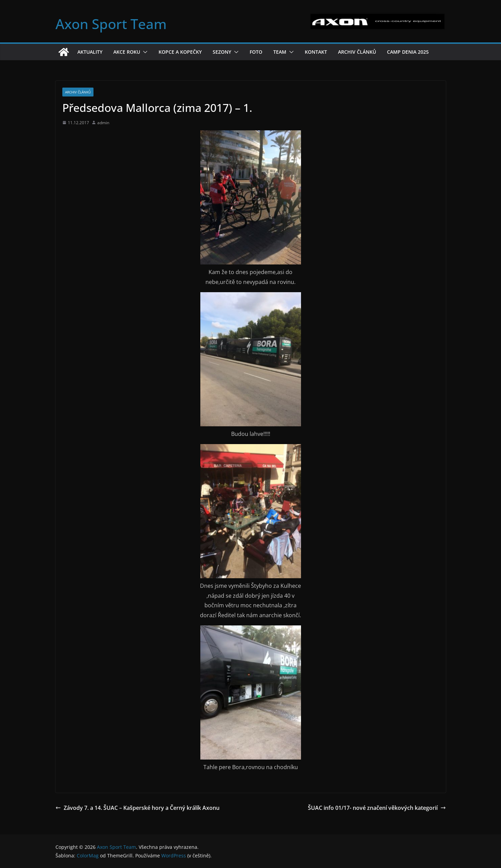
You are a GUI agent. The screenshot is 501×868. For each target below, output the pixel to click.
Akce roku (127, 52)
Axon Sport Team (111, 24)
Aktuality (90, 52)
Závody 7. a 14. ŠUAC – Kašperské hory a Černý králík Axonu (137, 808)
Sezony (222, 52)
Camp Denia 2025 (408, 52)
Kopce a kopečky (180, 52)
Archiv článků (357, 52)
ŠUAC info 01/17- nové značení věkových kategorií (377, 808)
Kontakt (316, 52)
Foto (256, 52)
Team (280, 52)
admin (103, 123)
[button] (144, 52)
